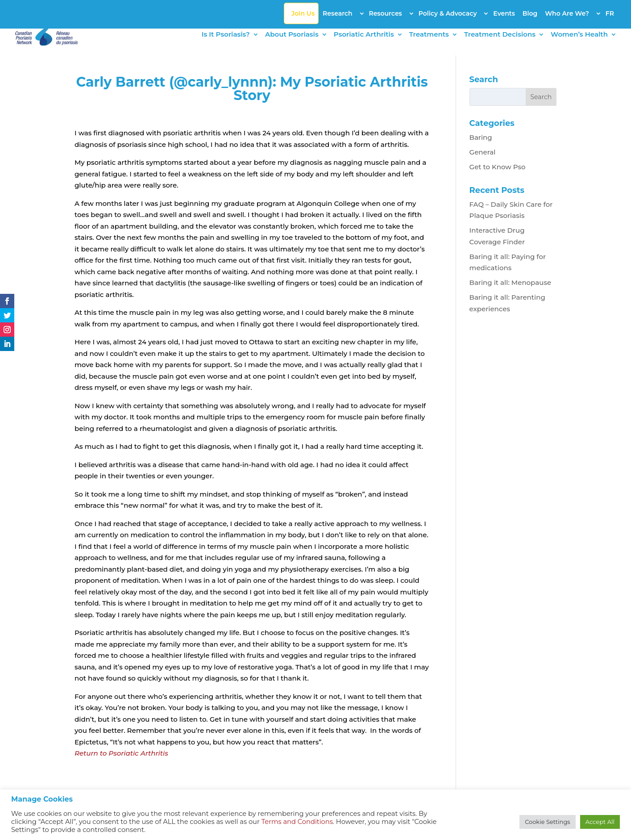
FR (610, 13)
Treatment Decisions (500, 35)
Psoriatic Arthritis (364, 35)
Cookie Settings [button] (548, 822)
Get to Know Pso (498, 167)
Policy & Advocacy (448, 13)
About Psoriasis (292, 35)
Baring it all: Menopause (511, 282)
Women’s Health (579, 35)
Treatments (429, 35)
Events (504, 13)
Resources (385, 13)
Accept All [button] (600, 822)
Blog (530, 13)
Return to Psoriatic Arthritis (121, 753)
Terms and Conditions (297, 822)
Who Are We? (567, 13)
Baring (481, 137)
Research (338, 13)
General (483, 152)
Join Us (303, 13)
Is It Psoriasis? (226, 35)
